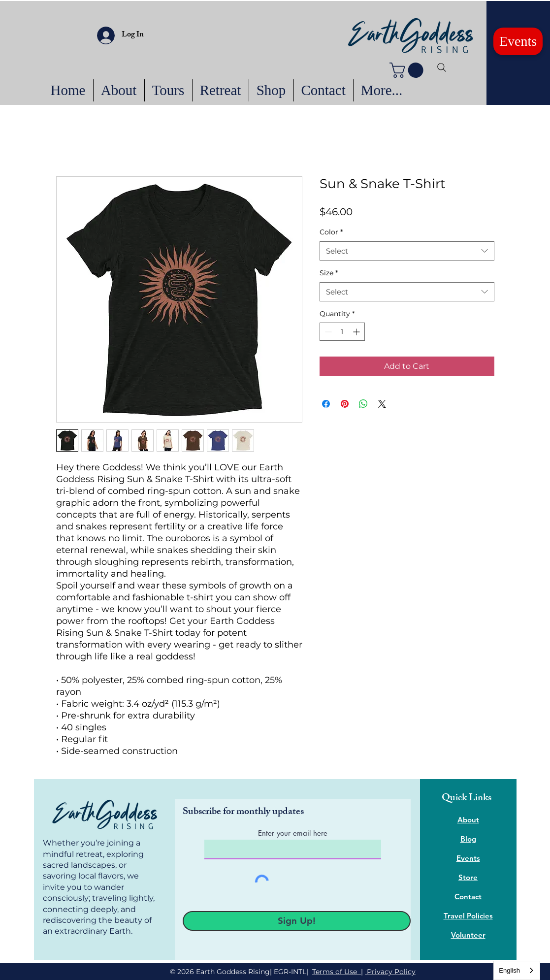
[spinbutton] (342, 332)
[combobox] (407, 251)
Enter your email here (293, 833)
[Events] (518, 41)
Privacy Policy (390, 972)
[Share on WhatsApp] (363, 404)
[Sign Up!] (297, 921)
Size (329, 273)
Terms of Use (337, 972)
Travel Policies (468, 916)
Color (331, 232)
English (509, 970)
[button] (408, 70)
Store (468, 877)
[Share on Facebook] (326, 404)
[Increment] (357, 332)
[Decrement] (327, 332)
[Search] (442, 67)
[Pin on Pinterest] (345, 404)
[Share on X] (382, 404)
